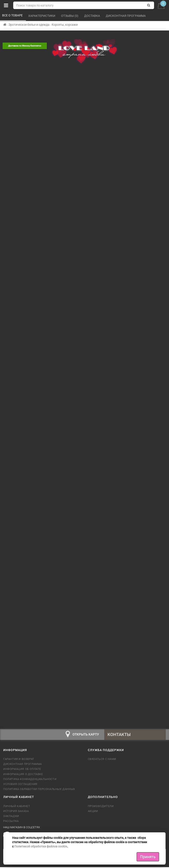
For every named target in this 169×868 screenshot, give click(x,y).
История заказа (16, 813)
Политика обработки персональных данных (39, 791)
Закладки (11, 818)
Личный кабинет (17, 808)
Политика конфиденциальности (30, 781)
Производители (101, 808)
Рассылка (11, 823)
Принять (148, 857)
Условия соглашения (20, 786)
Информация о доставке (23, 776)
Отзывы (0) (70, 16)
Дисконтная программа (126, 16)
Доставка (92, 16)
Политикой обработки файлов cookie (41, 846)
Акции (93, 813)
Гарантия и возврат (19, 761)
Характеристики (42, 16)
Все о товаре (13, 15)
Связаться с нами (102, 761)
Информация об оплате (22, 771)
